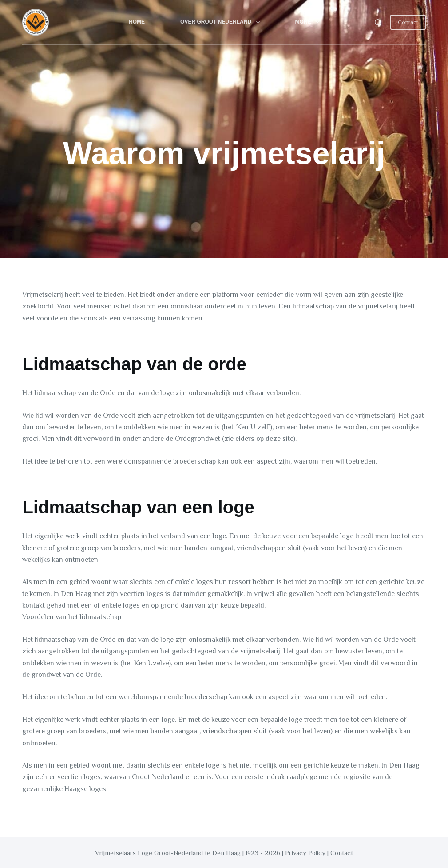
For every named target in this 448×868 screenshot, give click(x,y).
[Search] (378, 22)
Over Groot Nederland (222, 22)
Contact (408, 22)
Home (137, 22)
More (309, 22)
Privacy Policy (305, 853)
